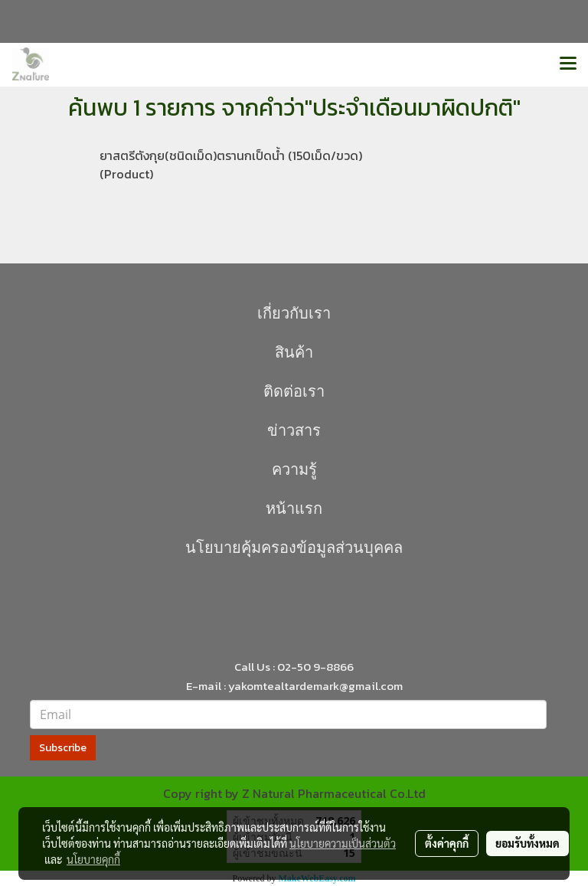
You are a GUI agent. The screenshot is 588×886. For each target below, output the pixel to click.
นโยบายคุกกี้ (93, 859)
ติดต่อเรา (294, 391)
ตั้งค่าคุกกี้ (447, 843)
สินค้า (294, 352)
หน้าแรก (294, 508)
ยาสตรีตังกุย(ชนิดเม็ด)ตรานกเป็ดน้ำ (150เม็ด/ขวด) (231, 155)
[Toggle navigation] (568, 64)
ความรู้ (294, 469)
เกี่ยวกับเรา (294, 313)
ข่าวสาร (294, 430)
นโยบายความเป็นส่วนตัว (343, 843)
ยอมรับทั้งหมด (528, 843)
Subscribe (63, 748)
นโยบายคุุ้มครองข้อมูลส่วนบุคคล (294, 548)
